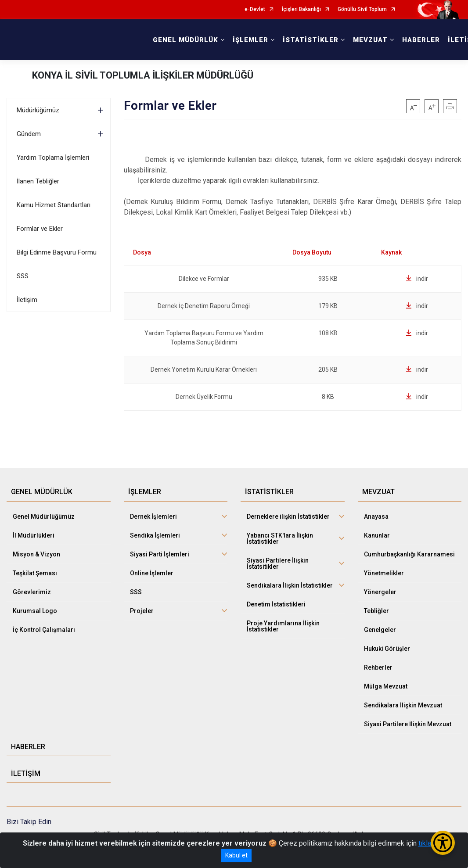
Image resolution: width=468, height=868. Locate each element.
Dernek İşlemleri (153, 516)
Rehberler (378, 667)
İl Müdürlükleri (34, 535)
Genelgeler (380, 630)
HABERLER (421, 40)
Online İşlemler (152, 573)
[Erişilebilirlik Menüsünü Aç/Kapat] (443, 843)
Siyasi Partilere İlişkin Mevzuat (408, 724)
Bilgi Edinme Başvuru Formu (57, 252)
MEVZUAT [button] (370, 40)
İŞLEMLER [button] (250, 40)
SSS (23, 276)
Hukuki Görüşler (387, 649)
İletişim (27, 300)
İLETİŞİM (26, 773)
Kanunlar (377, 535)
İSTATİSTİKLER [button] (311, 40)
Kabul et (236, 855)
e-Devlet (255, 9)
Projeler (142, 611)
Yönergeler (380, 592)
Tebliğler (376, 611)
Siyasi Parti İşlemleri (160, 554)
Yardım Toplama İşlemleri (53, 158)
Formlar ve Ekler (40, 229)
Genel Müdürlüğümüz (44, 516)
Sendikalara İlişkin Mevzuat (403, 705)
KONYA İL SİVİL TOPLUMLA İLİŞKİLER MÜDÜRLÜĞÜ (143, 75)
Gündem (29, 134)
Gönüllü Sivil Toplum (362, 9)
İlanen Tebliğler (38, 181)
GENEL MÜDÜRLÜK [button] (185, 40)
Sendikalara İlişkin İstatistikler (290, 585)
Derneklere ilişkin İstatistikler (288, 516)
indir (417, 279)
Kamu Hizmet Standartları (54, 205)
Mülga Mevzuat (386, 686)
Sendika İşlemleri (155, 535)
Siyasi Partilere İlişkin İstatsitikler (278, 563)
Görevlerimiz (32, 592)
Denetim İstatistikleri (276, 604)
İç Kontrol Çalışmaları (44, 630)
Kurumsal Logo (35, 611)
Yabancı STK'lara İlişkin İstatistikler (280, 538)
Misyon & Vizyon (36, 554)
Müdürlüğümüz (38, 110)
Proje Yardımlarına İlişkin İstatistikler (283, 626)
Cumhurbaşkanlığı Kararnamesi (409, 554)
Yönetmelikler (384, 573)
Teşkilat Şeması (35, 573)
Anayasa (376, 516)
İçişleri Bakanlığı (301, 9)
